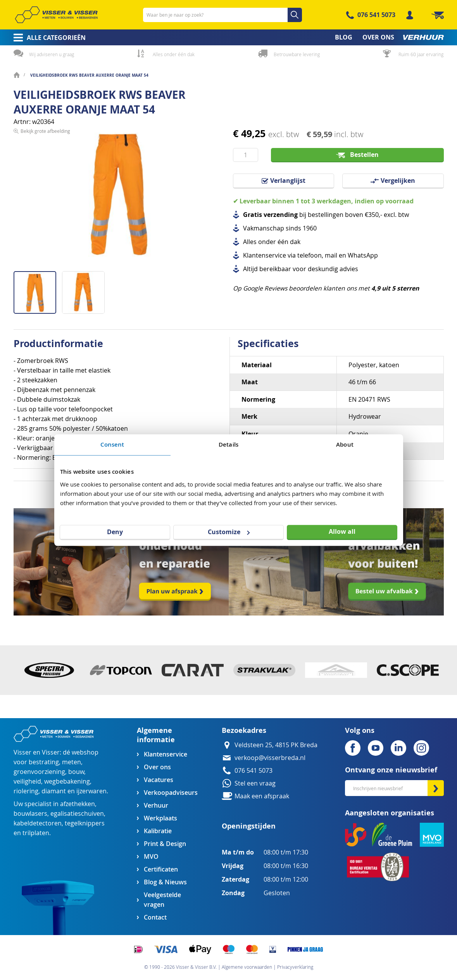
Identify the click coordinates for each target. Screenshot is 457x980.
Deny (115, 532)
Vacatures (159, 780)
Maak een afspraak (262, 796)
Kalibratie (158, 831)
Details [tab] (228, 444)
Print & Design (165, 844)
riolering (26, 791)
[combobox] (222, 15)
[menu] (229, 37)
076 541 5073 (376, 15)
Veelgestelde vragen (162, 900)
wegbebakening (67, 781)
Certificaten (161, 869)
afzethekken (78, 804)
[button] (83, 290)
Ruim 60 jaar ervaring (421, 54)
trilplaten (36, 833)
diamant (54, 791)
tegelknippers (85, 823)
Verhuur (156, 805)
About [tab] (345, 444)
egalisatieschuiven (77, 814)
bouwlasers (30, 814)
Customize (229, 532)
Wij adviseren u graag (52, 54)
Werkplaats (160, 818)
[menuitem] (47, 38)
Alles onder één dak (174, 54)
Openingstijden (249, 826)
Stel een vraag (255, 783)
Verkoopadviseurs (171, 793)
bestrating (44, 762)
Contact (155, 917)
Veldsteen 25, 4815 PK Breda (276, 745)
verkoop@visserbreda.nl (270, 758)
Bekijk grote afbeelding (45, 265)
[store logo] (56, 15)
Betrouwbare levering (297, 54)
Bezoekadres (244, 730)
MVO (151, 857)
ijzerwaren (91, 791)
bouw (76, 772)
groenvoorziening (39, 772)
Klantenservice (166, 754)
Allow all (342, 531)
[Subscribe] (436, 788)
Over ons (157, 767)
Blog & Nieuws (165, 882)
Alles (250, 242)
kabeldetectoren (38, 823)
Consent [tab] (112, 444)
